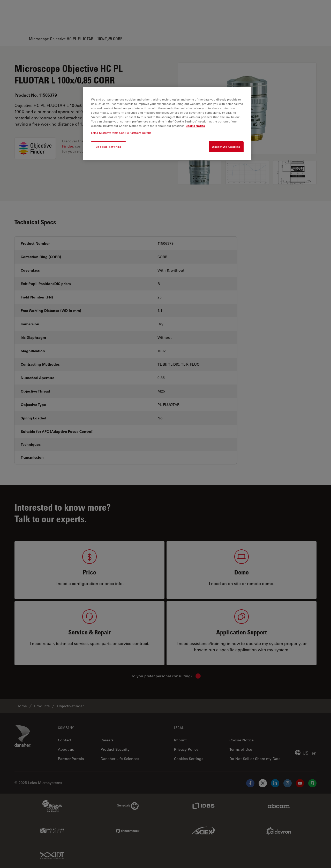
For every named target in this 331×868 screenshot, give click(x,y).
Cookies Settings (108, 147)
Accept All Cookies (226, 147)
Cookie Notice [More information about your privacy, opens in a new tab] (195, 126)
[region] (167, 124)
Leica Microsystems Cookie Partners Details (121, 133)
